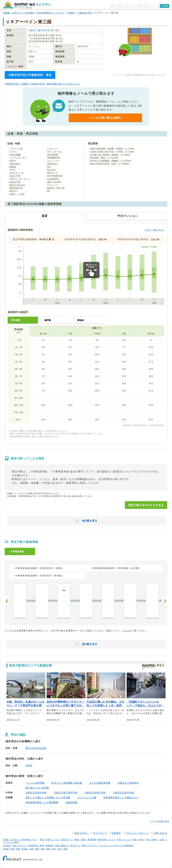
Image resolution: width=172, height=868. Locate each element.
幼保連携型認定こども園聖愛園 (42, 802)
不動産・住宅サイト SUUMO (18, 13)
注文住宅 (7, 846)
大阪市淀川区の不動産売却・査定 (30, 75)
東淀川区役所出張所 (36, 748)
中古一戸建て (152, 840)
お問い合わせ (160, 833)
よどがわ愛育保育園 (100, 783)
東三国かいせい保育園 (37, 788)
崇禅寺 (29, 766)
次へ (165, 601)
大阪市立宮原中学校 (123, 793)
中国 (54, 849)
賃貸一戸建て (81, 840)
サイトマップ (100, 833)
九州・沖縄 (62, 849)
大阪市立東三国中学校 (66, 793)
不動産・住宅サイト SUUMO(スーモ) (20, 840)
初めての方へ (82, 833)
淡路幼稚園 (71, 802)
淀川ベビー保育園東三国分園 (67, 783)
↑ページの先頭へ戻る (160, 821)
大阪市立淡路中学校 (95, 793)
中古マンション (124, 840)
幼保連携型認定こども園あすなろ (121, 798)
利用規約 (116, 833)
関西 (43, 849)
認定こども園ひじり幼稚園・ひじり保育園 (48, 798)
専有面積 (16, 320)
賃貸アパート (67, 840)
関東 (18, 849)
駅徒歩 (81, 320)
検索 (166, 6)
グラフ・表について (155, 230)
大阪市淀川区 (85, 13)
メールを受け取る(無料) (105, 118)
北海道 (6, 849)
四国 (48, 849)
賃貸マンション (52, 840)
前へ (7, 601)
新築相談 (49, 846)
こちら (126, 631)
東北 (12, 849)
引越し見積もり (62, 846)
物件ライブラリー (90, 846)
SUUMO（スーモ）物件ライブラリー (27, 5)
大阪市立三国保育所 (128, 783)
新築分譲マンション (107, 840)
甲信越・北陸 (27, 849)
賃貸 (42, 840)
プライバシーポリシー (137, 833)
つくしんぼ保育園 (35, 783)
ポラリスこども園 (87, 798)
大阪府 (71, 13)
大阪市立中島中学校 (36, 793)
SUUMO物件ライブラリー (51, 13)
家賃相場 (92, 840)
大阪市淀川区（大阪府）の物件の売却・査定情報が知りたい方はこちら (42, 84)
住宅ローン (75, 846)
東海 (37, 849)
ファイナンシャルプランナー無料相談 (116, 846)
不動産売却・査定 (36, 846)
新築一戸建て (139, 840)
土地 (162, 840)
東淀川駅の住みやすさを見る (146, 505)
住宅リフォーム (19, 846)
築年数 (48, 320)
